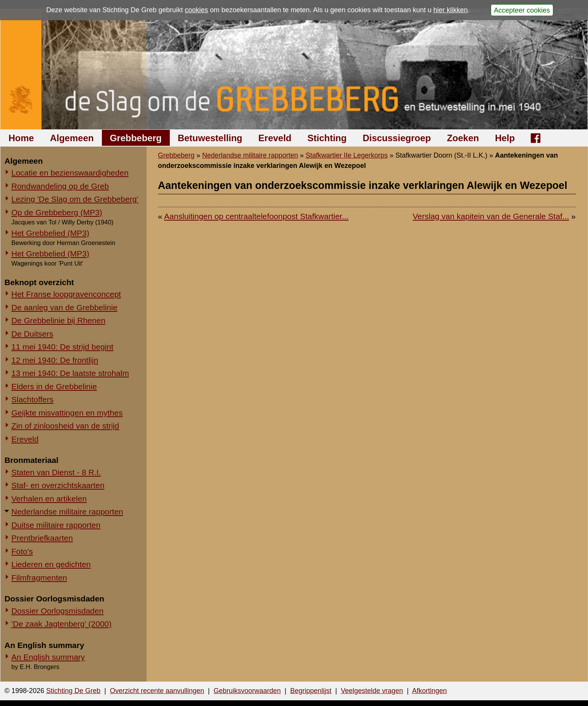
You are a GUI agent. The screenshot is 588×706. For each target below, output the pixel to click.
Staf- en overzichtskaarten (58, 485)
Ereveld (275, 138)
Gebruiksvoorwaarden (247, 691)
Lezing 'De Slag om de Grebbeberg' (75, 199)
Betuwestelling (210, 138)
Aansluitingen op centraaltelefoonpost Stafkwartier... (256, 216)
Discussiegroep (397, 138)
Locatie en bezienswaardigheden (70, 173)
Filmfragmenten (39, 578)
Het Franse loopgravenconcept (66, 294)
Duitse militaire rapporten (56, 525)
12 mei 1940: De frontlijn (55, 360)
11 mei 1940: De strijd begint (62, 347)
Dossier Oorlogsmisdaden (58, 611)
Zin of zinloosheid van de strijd (65, 426)
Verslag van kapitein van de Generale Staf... (491, 216)
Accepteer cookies (522, 10)
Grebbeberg (136, 138)
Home (21, 138)
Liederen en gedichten (51, 564)
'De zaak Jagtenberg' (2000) (62, 624)
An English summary (48, 657)
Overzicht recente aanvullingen (157, 691)
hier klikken (451, 10)
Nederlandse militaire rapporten (67, 512)
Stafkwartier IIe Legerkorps (347, 155)
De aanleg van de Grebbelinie (64, 307)
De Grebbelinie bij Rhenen (58, 320)
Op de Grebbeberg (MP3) (57, 212)
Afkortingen (429, 691)
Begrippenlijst (311, 691)
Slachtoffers (33, 399)
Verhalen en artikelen (49, 499)
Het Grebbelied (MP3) (50, 233)
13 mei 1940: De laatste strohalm (70, 373)
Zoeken (463, 138)
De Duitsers (32, 334)
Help (505, 138)
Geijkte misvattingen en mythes (67, 413)
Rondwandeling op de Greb (60, 186)
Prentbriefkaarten (42, 538)
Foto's (22, 551)
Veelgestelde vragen (372, 691)
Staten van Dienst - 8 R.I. (56, 472)
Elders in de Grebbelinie (54, 386)
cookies (196, 10)
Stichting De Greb (73, 691)
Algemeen (72, 138)
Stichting (327, 138)
